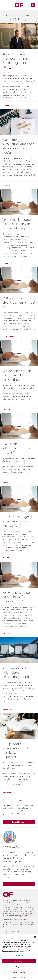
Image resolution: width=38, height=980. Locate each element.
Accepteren (19, 961)
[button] (35, 937)
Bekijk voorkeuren (19, 972)
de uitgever (27, 916)
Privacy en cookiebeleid (19, 977)
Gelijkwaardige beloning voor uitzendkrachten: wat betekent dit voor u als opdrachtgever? (19, 857)
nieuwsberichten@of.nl (21, 811)
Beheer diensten (18, 956)
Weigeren (19, 967)
